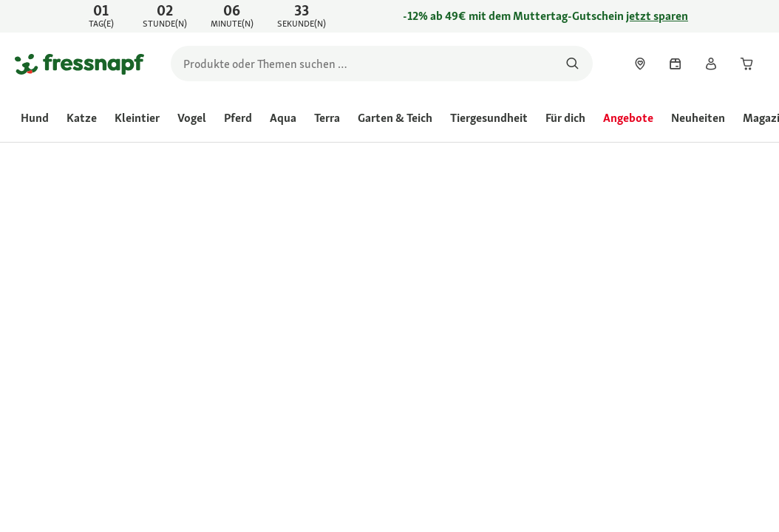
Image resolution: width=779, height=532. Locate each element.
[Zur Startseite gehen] (79, 64)
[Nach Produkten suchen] (572, 64)
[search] (382, 64)
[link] (389, 16)
